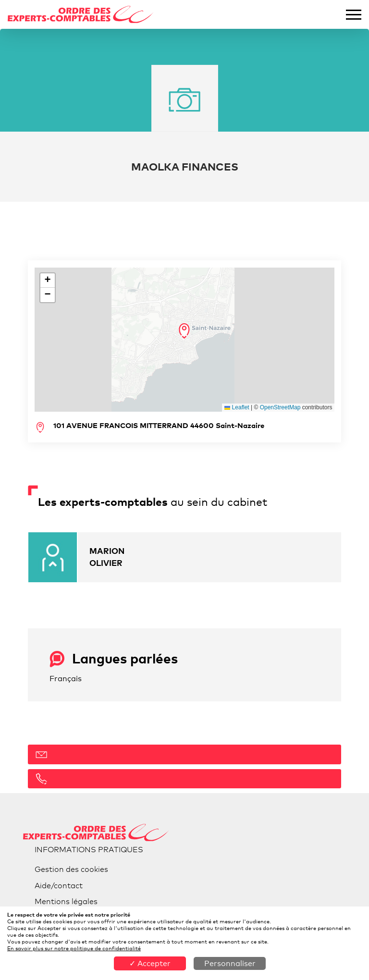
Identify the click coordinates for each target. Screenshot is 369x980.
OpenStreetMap (280, 407)
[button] (184, 331)
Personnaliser (230, 963)
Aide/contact (59, 886)
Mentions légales (66, 901)
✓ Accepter (150, 963)
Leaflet (237, 407)
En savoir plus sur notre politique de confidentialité (74, 948)
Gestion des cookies (71, 869)
